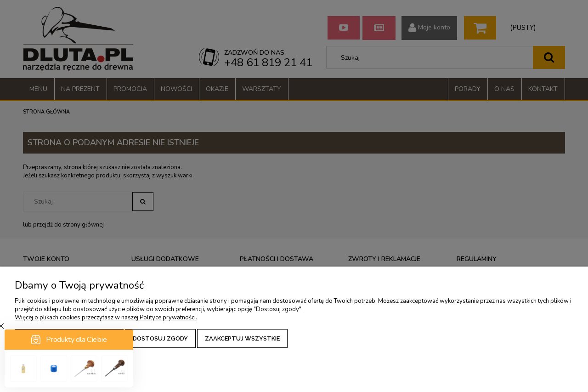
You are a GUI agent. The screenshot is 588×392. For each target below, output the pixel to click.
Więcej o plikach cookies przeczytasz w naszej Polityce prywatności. (106, 318)
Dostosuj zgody (160, 338)
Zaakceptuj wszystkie (242, 338)
